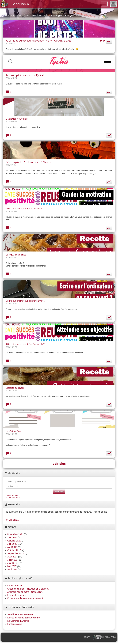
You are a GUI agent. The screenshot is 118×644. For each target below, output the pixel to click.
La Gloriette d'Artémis (18, 621)
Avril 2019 (12, 547)
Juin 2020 (12, 544)
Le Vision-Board (14, 431)
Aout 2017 (12, 557)
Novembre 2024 (15, 534)
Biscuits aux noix (15, 388)
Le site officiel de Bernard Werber (24, 618)
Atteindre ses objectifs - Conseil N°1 (25, 344)
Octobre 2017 (14, 550)
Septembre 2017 (16, 553)
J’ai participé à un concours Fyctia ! (25, 75)
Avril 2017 (12, 569)
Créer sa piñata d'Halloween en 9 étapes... (29, 162)
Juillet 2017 (13, 560)
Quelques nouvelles (17, 119)
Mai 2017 (12, 566)
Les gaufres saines (16, 255)
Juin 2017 (12, 563)
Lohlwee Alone (15, 624)
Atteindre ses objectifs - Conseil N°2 (26, 209)
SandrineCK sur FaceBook (21, 614)
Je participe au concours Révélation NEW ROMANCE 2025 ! (39, 41)
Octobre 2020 (14, 541)
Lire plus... (12, 520)
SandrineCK (21, 4)
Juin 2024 (12, 537)
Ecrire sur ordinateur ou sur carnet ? (25, 301)
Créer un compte (12, 495)
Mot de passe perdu (13, 498)
